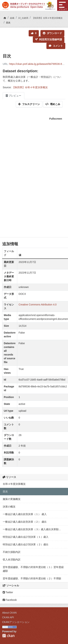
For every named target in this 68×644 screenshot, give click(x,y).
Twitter (8, 592)
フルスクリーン (29, 104)
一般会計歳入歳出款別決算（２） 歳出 (25, 522)
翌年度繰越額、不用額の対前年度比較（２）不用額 (32, 578)
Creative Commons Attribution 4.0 (38, 305)
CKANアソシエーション (16, 622)
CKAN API (8, 617)
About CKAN (9, 613)
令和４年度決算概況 (14, 484)
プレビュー (14, 96)
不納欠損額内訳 (12, 552)
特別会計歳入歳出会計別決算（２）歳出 (26, 544)
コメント (56, 46)
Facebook (10, 600)
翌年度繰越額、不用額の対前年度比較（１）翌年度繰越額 (33, 569)
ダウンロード (52, 33)
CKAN (8, 636)
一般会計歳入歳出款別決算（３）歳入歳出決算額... (32, 529)
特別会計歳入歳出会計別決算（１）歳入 (26, 537)
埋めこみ (53, 104)
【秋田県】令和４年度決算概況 (47, 18)
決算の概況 (9, 507)
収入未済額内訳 (12, 560)
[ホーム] (5, 18)
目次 (8, 23)
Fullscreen (56, 119)
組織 (12, 18)
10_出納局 (23, 18)
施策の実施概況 (12, 499)
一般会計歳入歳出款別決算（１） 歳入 (25, 514)
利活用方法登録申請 (49, 39)
